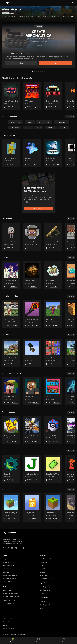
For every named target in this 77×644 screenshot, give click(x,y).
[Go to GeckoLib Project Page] (11, 469)
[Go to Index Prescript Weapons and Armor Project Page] (53, 237)
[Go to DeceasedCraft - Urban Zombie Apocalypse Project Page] (32, 430)
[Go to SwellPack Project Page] (53, 314)
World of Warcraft (9, 566)
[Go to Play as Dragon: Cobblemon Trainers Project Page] (11, 275)
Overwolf (43, 602)
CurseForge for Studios (47, 605)
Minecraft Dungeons (10, 579)
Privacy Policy (7, 622)
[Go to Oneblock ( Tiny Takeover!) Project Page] (11, 508)
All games (6, 559)
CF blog (42, 566)
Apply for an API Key (10, 600)
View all (71, 219)
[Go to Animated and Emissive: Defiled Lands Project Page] (32, 314)
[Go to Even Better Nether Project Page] (53, 96)
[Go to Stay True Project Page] (53, 391)
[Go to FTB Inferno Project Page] (32, 96)
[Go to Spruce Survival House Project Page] (11, 353)
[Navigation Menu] (3, 3)
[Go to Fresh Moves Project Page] (32, 391)
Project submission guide (11, 593)
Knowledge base (45, 587)
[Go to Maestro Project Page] (32, 153)
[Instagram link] (4, 548)
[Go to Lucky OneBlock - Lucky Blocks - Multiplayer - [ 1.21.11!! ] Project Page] (32, 508)
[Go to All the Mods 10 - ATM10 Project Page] (11, 430)
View (21, 63)
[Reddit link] (23, 548)
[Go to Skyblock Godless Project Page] (53, 153)
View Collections (39, 208)
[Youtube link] (12, 548)
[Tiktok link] (8, 548)
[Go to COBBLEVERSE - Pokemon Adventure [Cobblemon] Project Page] (53, 430)
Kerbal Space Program (10, 575)
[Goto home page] (7, 3)
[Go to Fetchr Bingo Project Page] (53, 353)
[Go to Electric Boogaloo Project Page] (11, 153)
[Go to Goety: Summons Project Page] (11, 314)
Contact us (43, 593)
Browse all (70, 117)
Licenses (6, 625)
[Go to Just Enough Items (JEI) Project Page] (32, 469)
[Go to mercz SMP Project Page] (53, 275)
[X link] (20, 548)
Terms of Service (8, 619)
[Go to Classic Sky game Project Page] (32, 353)
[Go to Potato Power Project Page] (32, 275)
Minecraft (6, 562)
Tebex (41, 608)
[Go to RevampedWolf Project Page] (11, 237)
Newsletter (43, 569)
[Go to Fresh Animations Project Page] (11, 391)
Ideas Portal (43, 562)
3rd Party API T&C (9, 603)
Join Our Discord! (45, 559)
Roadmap (43, 572)
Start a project (8, 590)
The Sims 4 (7, 569)
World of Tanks (8, 582)
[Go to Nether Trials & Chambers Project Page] (11, 96)
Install (56, 63)
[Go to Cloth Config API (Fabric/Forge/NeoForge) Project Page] (53, 469)
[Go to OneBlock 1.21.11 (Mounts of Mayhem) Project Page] (53, 508)
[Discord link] (16, 548)
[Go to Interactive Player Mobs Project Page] (32, 237)
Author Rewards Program (11, 597)
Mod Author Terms (9, 629)
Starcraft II (7, 572)
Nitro (41, 612)
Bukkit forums (44, 575)
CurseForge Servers (46, 579)
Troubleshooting (45, 590)
